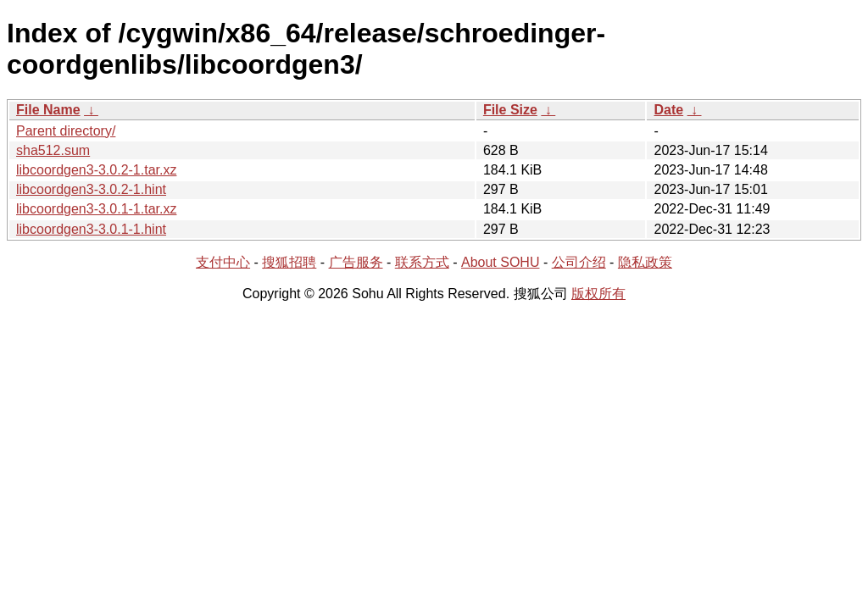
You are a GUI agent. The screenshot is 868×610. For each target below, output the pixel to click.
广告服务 (356, 262)
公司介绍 (579, 262)
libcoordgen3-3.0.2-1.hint (91, 189)
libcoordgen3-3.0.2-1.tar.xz (96, 170)
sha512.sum (53, 150)
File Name (48, 110)
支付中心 (223, 262)
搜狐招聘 (289, 262)
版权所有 (598, 294)
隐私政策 (645, 262)
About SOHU (500, 262)
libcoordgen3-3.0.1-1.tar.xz (96, 209)
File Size (510, 110)
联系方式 (422, 262)
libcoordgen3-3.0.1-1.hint (91, 229)
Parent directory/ (66, 131)
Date (668, 110)
